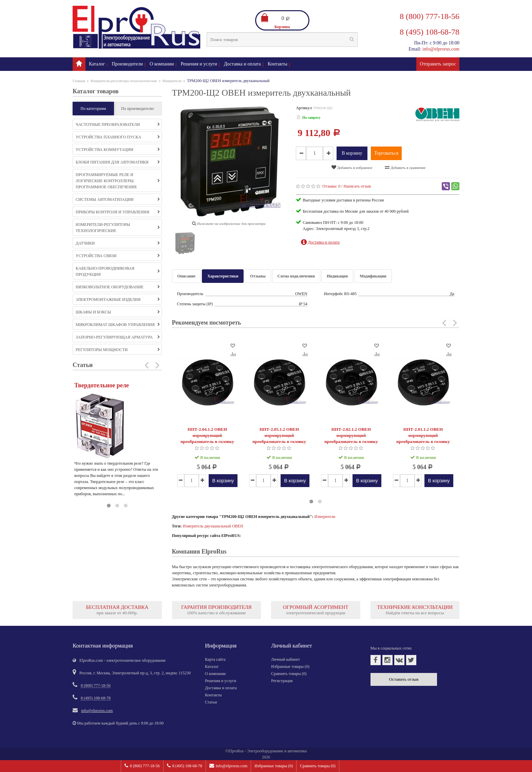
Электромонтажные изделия (118, 300)
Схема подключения (296, 276)
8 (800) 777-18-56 (142, 766)
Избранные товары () (274, 766)
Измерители (172, 81)
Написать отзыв (357, 186)
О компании (162, 64)
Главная (79, 81)
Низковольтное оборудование (118, 287)
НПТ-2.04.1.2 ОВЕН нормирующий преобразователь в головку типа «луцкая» (207, 438)
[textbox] (282, 40)
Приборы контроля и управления (118, 212)
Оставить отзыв (404, 679)
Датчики (118, 243)
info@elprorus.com (228, 766)
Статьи (211, 702)
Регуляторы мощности (118, 350)
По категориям (93, 109)
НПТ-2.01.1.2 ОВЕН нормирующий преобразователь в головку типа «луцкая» (423, 438)
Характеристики (223, 276)
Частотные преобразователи (118, 124)
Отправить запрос (438, 64)
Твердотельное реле (102, 385)
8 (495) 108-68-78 (185, 766)
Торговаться (386, 153)
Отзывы (258, 276)
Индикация (337, 276)
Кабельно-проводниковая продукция (118, 271)
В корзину (352, 153)
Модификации (373, 276)
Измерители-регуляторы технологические (124, 81)
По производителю (138, 109)
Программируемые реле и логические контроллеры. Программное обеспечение (118, 181)
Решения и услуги (199, 64)
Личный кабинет (286, 659)
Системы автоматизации (118, 199)
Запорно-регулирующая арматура (118, 337)
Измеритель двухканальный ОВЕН (213, 526)
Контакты (278, 64)
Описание (187, 276)
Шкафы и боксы (118, 312)
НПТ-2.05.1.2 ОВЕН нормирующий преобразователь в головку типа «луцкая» (279, 438)
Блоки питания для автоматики (118, 162)
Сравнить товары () (318, 766)
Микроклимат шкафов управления (118, 325)
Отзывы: (331, 186)
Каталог (97, 64)
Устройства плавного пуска (118, 137)
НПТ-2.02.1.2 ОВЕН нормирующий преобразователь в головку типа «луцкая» (351, 438)
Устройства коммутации (118, 150)
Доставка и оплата (242, 64)
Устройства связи (118, 256)
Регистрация (282, 681)
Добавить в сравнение (405, 167)
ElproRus (236, 751)
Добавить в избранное (352, 167)
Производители (127, 64)
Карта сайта (215, 659)
